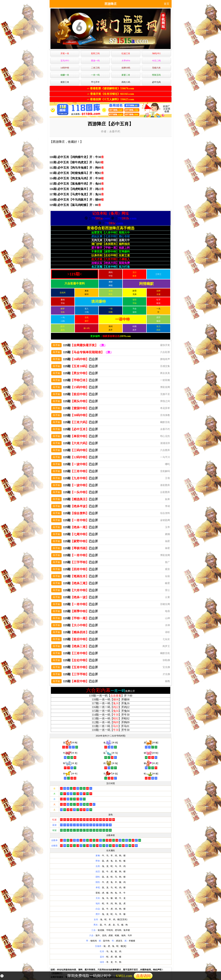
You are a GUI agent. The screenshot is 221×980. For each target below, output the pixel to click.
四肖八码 (126, 82)
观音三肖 (65, 82)
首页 (167, 4)
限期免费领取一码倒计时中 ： (110, 976)
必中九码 (156, 82)
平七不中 (95, 82)
